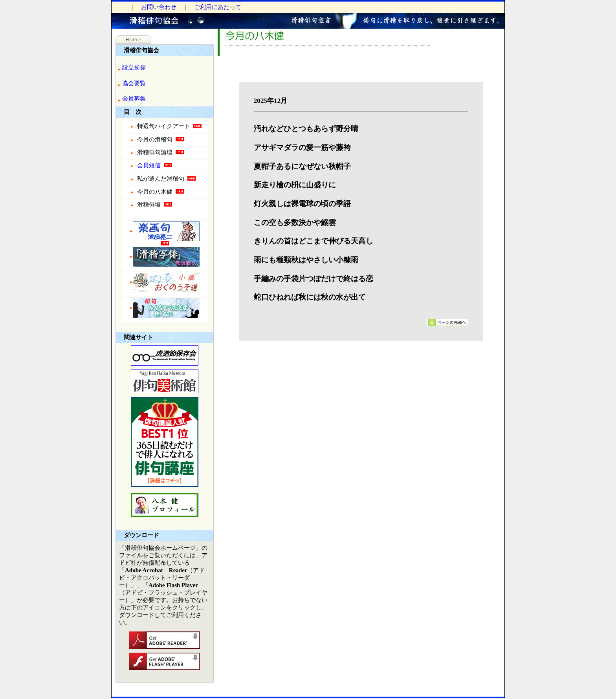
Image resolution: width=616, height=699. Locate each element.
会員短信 (151, 166)
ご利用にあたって (218, 7)
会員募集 (134, 99)
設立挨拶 (134, 68)
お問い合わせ (159, 7)
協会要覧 (134, 83)
